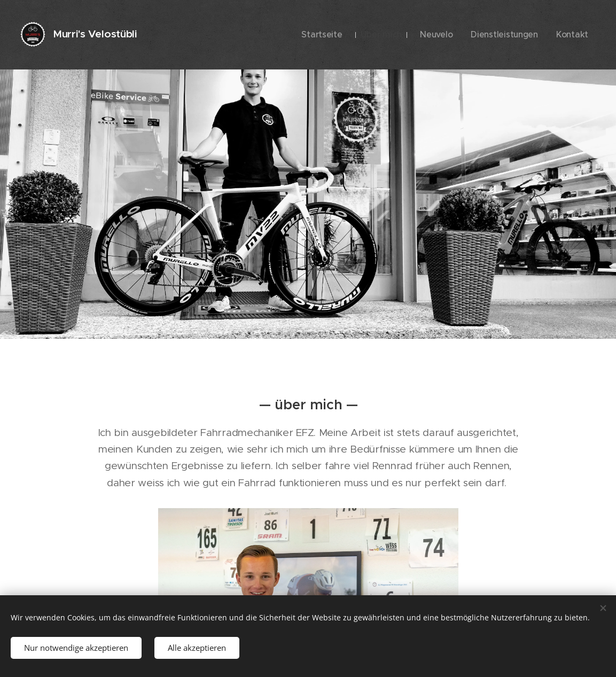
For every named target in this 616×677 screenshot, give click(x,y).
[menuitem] (346, 35)
